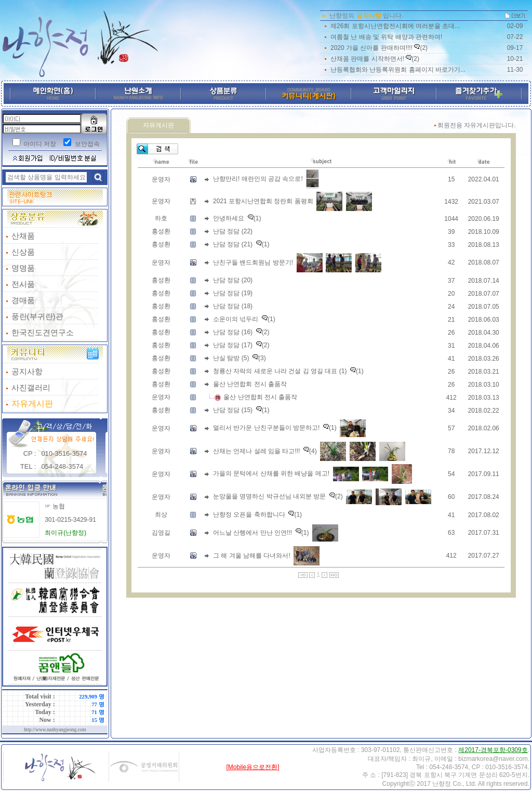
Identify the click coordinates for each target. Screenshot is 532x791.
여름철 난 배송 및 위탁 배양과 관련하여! (386, 37)
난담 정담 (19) (233, 293)
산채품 (23, 236)
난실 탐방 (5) (231, 358)
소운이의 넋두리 (236, 319)
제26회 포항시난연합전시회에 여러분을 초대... (395, 26)
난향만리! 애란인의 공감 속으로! (258, 179)
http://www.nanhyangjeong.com (55, 730)
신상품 (23, 252)
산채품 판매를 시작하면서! (367, 59)
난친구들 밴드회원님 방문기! (253, 262)
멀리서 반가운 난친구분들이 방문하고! (266, 428)
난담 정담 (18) (233, 306)
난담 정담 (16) (233, 332)
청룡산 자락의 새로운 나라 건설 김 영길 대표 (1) (280, 371)
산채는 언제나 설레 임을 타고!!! (256, 451)
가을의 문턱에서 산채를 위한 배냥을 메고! (271, 473)
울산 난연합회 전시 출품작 (250, 384)
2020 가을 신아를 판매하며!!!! (371, 48)
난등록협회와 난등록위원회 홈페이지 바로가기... (398, 70)
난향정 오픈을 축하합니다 (249, 515)
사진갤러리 (31, 387)
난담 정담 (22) (233, 231)
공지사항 (27, 371)
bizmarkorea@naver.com (493, 759)
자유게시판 (32, 404)
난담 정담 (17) (233, 345)
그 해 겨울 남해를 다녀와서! (252, 555)
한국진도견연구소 (43, 332)
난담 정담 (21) (233, 244)
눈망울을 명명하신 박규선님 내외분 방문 (269, 496)
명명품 (23, 268)
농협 (59, 506)
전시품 (23, 284)
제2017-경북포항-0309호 (493, 750)
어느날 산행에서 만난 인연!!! (252, 532)
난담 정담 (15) (233, 410)
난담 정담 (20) (233, 280)
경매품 (23, 300)
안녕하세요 (229, 218)
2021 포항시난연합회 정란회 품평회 (263, 201)
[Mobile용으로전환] (252, 767)
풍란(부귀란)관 (37, 316)
